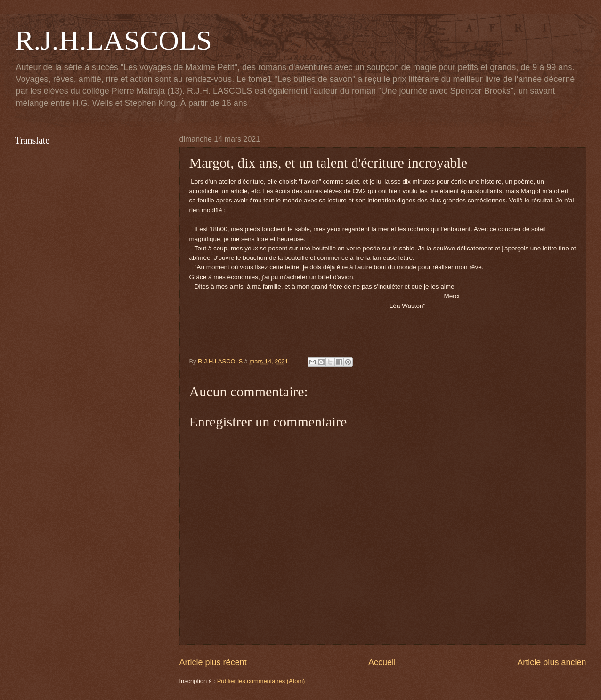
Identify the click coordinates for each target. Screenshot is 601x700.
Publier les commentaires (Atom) (261, 681)
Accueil (382, 662)
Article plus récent (213, 662)
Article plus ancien (552, 662)
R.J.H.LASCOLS (114, 40)
